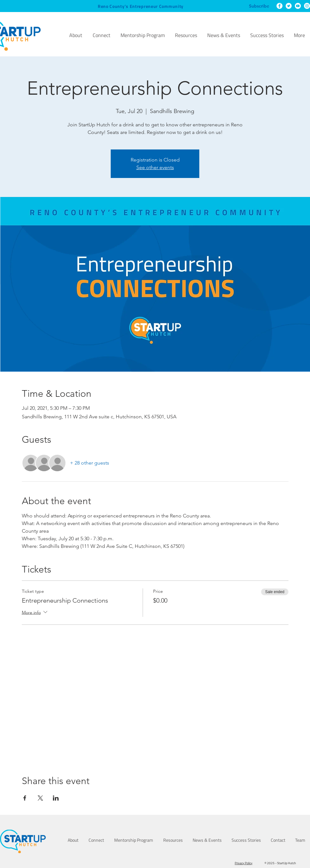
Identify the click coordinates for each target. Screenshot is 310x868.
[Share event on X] (40, 798)
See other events (155, 167)
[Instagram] (307, 6)
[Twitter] (289, 6)
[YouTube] (298, 6)
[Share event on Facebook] (25, 798)
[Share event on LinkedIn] (56, 798)
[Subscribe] (259, 6)
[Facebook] (279, 6)
